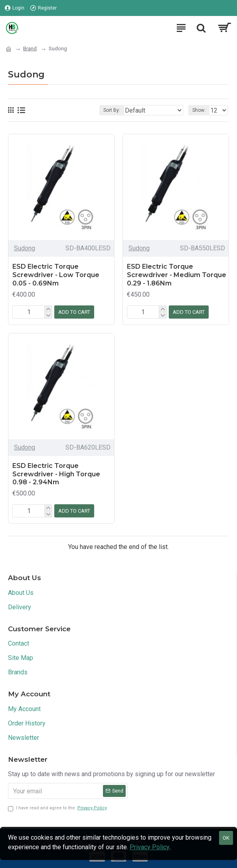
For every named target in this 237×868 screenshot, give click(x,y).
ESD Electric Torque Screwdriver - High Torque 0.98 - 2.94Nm (56, 474)
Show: (199, 110)
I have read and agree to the (58, 808)
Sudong (25, 248)
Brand (30, 49)
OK (226, 838)
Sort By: (112, 110)
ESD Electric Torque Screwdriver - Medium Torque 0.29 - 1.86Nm (177, 275)
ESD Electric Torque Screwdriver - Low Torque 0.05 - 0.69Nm (56, 275)
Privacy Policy (150, 847)
